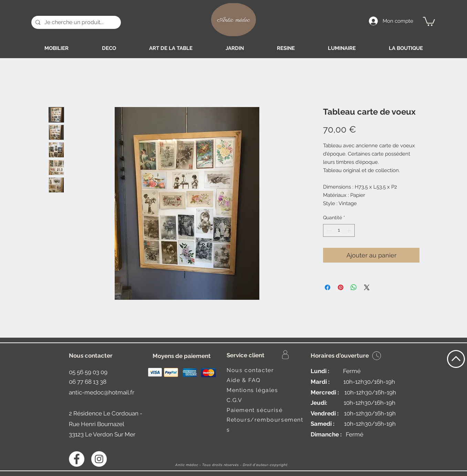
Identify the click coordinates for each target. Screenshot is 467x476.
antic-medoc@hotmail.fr (102, 392)
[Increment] (349, 230)
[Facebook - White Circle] (77, 459)
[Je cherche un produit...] (75, 22)
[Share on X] (367, 287)
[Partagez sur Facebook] (328, 287)
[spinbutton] (339, 230)
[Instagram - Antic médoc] (99, 459)
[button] (429, 21)
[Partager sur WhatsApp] (354, 287)
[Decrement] (328, 230)
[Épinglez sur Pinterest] (341, 287)
